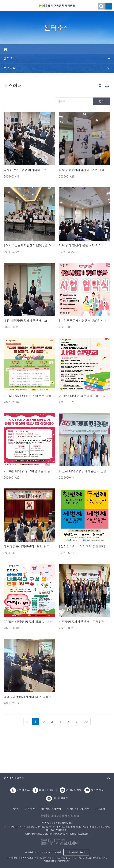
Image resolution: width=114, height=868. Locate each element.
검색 (102, 101)
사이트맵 (100, 809)
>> (86, 722)
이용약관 (30, 809)
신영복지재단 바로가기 (76, 852)
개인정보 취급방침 (51, 809)
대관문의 (14, 809)
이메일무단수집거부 (78, 809)
